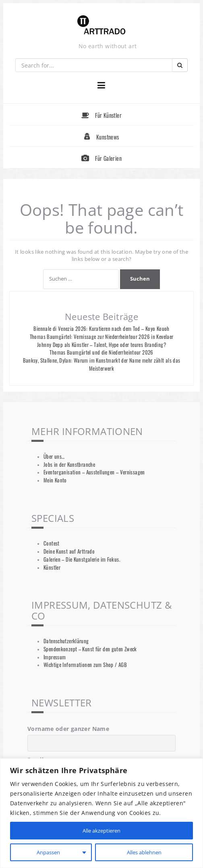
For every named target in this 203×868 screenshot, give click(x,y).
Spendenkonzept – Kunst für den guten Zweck (90, 649)
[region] (101, 813)
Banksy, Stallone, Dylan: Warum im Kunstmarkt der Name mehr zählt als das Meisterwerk (102, 364)
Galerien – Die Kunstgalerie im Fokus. (82, 559)
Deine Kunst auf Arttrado (69, 551)
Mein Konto (55, 480)
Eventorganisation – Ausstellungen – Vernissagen (94, 472)
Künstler (52, 567)
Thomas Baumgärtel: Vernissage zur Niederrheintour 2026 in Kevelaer (102, 337)
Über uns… (54, 457)
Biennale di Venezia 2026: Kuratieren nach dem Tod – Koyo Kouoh (101, 329)
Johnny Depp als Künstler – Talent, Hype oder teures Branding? (101, 345)
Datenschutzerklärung (66, 641)
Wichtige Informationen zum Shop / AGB (85, 665)
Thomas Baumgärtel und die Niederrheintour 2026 (101, 352)
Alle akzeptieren (101, 830)
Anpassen (48, 852)
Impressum (55, 657)
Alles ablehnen (143, 852)
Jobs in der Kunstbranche (69, 465)
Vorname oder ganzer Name (68, 729)
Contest (52, 543)
